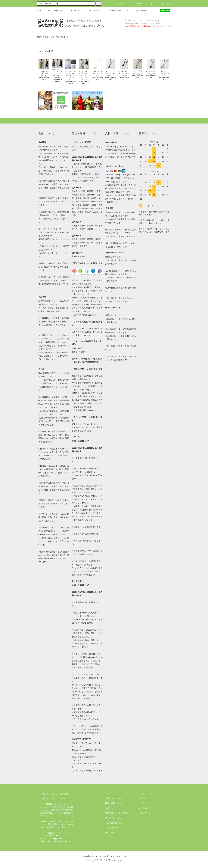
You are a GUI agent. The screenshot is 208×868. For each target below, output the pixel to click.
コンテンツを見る (91, 11)
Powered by (104, 861)
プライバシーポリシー (115, 818)
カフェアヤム (85, 743)
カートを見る (144, 808)
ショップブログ (112, 828)
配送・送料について (114, 803)
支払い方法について (114, 798)
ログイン (149, 4)
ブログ (127, 11)
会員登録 (136, 4)
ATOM (113, 833)
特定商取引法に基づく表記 (117, 813)
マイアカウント (145, 793)
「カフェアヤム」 (79, 760)
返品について (111, 808)
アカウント (122, 4)
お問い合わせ (139, 11)
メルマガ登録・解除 (112, 11)
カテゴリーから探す (54, 11)
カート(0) (164, 4)
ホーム (40, 11)
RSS (107, 833)
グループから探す (73, 11)
